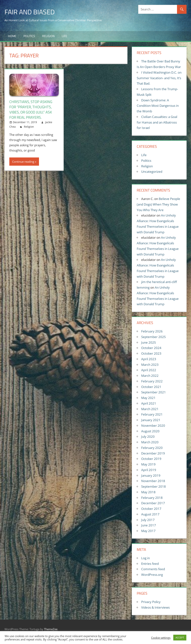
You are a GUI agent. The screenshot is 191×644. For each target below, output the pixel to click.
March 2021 (150, 409)
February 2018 (152, 498)
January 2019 (151, 475)
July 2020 (148, 437)
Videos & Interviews (155, 607)
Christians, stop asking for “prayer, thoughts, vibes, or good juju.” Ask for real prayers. (31, 109)
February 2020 (152, 448)
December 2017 (153, 503)
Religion (48, 36)
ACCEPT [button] (180, 637)
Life (64, 36)
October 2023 (151, 353)
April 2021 (149, 403)
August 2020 (150, 431)
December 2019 (153, 453)
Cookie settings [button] (161, 638)
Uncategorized (152, 172)
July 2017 (148, 520)
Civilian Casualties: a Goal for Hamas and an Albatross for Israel (157, 122)
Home (12, 36)
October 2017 (151, 509)
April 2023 (149, 359)
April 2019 (149, 470)
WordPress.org (152, 575)
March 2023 (150, 365)
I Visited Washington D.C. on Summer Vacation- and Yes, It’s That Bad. (159, 78)
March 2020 (150, 442)
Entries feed (150, 564)
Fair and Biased (30, 12)
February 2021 (152, 414)
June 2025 (149, 342)
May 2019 (148, 464)
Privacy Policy (151, 602)
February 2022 (152, 381)
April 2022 (149, 370)
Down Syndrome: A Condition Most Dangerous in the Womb (158, 106)
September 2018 (154, 486)
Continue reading (23, 162)
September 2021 (154, 392)
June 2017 (149, 525)
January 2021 (151, 420)
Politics (29, 36)
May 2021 (148, 398)
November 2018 (153, 481)
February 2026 (152, 331)
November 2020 (153, 426)
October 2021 (151, 387)
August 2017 (150, 514)
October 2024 (151, 348)
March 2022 (150, 376)
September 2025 (154, 337)
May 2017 (148, 531)
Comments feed (153, 569)
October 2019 (151, 459)
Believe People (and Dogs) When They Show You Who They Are (158, 204)
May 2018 (148, 492)
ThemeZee (51, 629)
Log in (145, 558)
